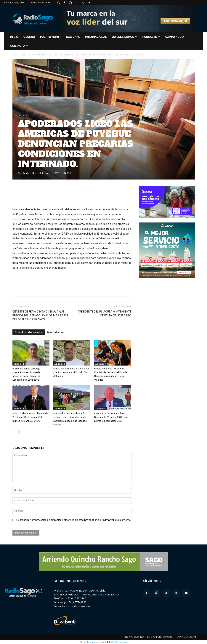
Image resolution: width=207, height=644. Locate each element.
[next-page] (21, 432)
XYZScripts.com (120, 642)
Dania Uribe (29, 173)
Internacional (96, 37)
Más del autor (55, 332)
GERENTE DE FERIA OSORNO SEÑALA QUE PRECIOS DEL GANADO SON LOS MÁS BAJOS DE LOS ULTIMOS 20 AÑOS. (40, 315)
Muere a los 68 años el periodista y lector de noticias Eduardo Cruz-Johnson (71, 372)
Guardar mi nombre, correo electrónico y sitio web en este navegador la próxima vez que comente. (74, 520)
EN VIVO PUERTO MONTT (160, 637)
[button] (59, 3)
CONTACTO (19, 46)
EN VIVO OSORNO (134, 637)
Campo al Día (175, 37)
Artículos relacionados (29, 332)
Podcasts (151, 37)
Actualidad (27, 55)
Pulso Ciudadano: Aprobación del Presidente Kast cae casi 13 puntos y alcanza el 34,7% (31, 417)
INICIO (14, 37)
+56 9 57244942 (77, 602)
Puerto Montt (51, 37)
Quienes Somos (125, 37)
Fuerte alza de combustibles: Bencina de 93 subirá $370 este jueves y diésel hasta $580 (111, 417)
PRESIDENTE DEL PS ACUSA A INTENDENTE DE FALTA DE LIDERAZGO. (105, 314)
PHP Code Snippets (89, 642)
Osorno (29, 37)
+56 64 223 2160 (76, 598)
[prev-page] (15, 432)
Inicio (15, 55)
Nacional (73, 37)
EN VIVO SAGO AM (186, 637)
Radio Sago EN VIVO (40, 3)
